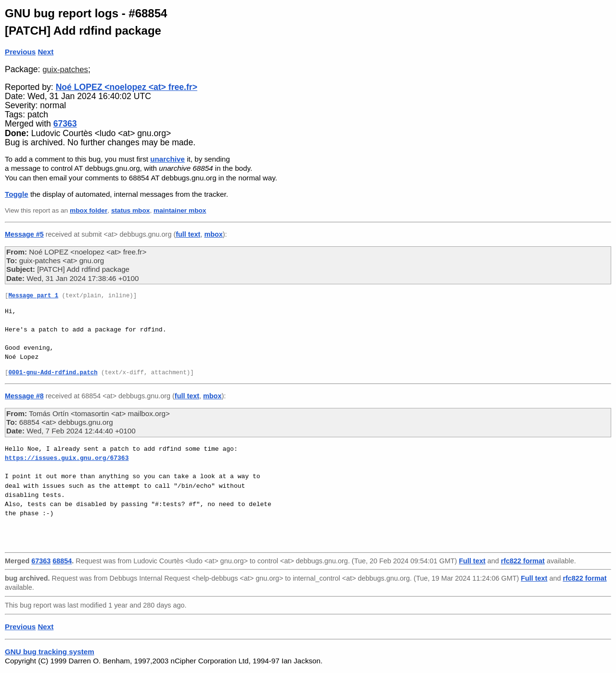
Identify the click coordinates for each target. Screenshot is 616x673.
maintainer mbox (180, 210)
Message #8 (24, 396)
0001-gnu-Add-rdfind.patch (53, 373)
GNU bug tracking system (50, 652)
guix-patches (65, 70)
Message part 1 (33, 296)
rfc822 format (523, 561)
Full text (472, 561)
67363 (65, 124)
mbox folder (89, 210)
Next (45, 52)
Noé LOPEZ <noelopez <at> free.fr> (127, 87)
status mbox (131, 210)
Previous (20, 52)
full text (188, 234)
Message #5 (24, 234)
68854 (62, 561)
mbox (213, 234)
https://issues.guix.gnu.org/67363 (67, 458)
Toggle (17, 194)
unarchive (167, 159)
